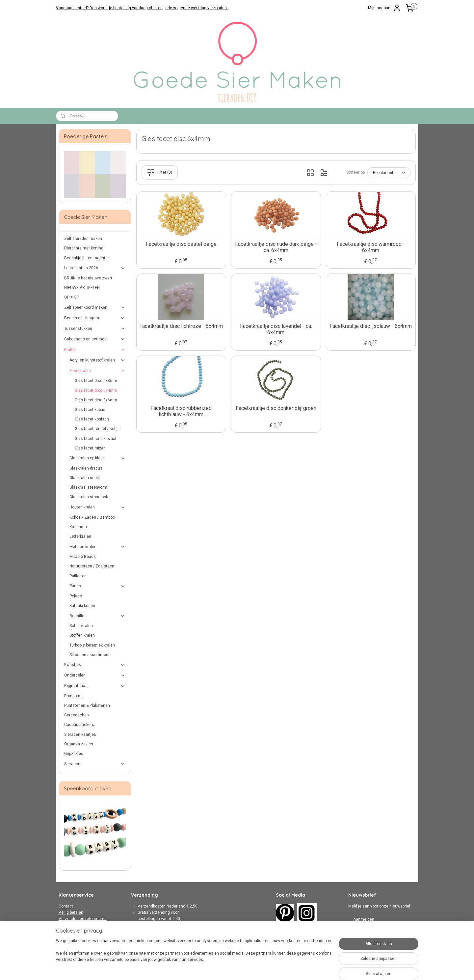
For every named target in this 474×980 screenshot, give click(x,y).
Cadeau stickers (79, 725)
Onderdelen (95, 676)
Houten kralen (98, 507)
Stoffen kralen (82, 635)
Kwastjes (95, 665)
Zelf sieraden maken (83, 239)
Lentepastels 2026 (95, 268)
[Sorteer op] (389, 173)
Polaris (76, 596)
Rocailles (98, 616)
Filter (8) (159, 172)
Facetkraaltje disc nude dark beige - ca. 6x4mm (276, 247)
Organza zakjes (79, 744)
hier (175, 944)
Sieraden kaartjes (80, 735)
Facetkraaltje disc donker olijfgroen (276, 408)
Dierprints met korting (84, 248)
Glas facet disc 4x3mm (96, 381)
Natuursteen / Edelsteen (92, 566)
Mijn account (384, 8)
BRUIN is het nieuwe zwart (88, 278)
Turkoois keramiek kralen (92, 645)
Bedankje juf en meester (87, 258)
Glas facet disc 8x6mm (96, 400)
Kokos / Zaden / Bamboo (92, 517)
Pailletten (78, 576)
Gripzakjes (74, 754)
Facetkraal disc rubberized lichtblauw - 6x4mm (181, 411)
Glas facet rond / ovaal (95, 439)
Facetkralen (98, 371)
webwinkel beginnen (254, 968)
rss (230, 968)
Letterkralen (80, 536)
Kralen (95, 350)
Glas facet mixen (90, 448)
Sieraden (95, 764)
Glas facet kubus (90, 410)
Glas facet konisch (92, 419)
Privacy (65, 932)
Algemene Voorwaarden (81, 925)
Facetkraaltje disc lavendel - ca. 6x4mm (276, 329)
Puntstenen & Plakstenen (87, 706)
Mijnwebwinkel (310, 968)
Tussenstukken (95, 329)
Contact (66, 906)
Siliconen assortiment (90, 655)
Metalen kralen (98, 547)
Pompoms (73, 696)
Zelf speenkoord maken (95, 307)
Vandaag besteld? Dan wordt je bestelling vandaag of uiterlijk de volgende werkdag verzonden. (142, 8)
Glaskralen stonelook (89, 497)
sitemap (218, 968)
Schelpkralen (81, 626)
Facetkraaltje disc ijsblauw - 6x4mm (371, 326)
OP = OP (72, 297)
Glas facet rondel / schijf (97, 429)
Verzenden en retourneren (83, 919)
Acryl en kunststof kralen (98, 360)
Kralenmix (79, 527)
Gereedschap (76, 715)
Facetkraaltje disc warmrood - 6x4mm (370, 247)
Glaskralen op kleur (98, 458)
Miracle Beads (83, 557)
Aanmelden (364, 919)
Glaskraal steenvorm (88, 487)
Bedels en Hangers (95, 318)
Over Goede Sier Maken (80, 938)
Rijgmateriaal (95, 686)
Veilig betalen (71, 912)
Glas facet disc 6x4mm (96, 390)
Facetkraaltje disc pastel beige (181, 244)
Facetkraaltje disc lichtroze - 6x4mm (181, 326)
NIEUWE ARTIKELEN (82, 288)
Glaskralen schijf (85, 478)
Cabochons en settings (95, 339)
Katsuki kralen (82, 606)
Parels (98, 586)
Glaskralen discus (86, 468)
